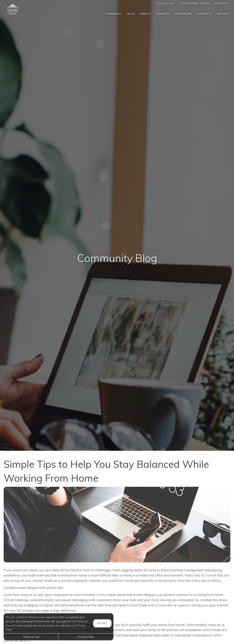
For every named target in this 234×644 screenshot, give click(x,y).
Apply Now (221, 3)
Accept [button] (102, 623)
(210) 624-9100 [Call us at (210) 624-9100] (166, 3)
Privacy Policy (86, 637)
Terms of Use (31, 637)
